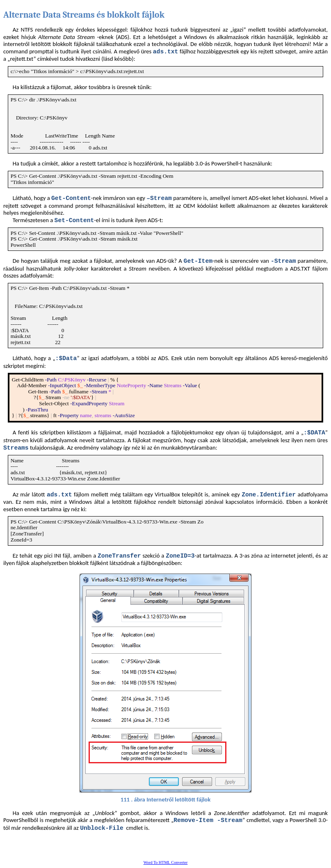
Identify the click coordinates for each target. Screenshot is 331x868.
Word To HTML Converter (166, 862)
